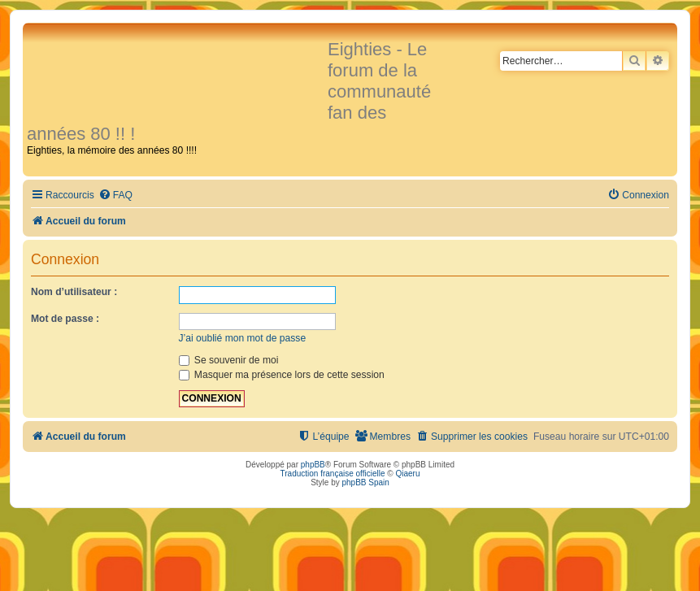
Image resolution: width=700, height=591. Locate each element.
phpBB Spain (365, 482)
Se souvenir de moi (229, 360)
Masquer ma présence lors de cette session (282, 375)
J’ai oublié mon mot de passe (243, 338)
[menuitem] (115, 196)
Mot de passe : (65, 319)
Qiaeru (407, 474)
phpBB (313, 465)
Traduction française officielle (333, 474)
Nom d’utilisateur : (74, 292)
